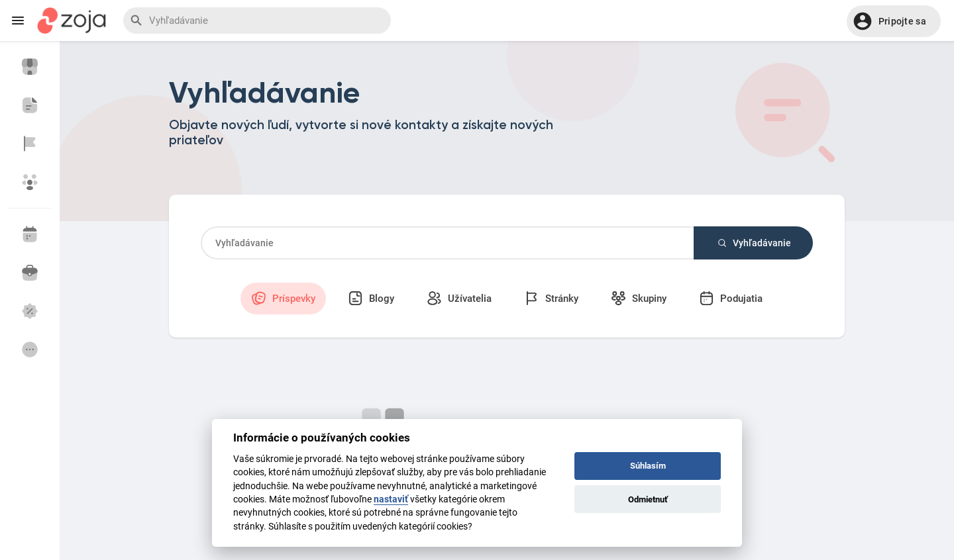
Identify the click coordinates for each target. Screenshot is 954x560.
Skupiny (639, 298)
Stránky (551, 298)
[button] (894, 21)
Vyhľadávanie (754, 243)
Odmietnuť (648, 499)
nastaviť (391, 499)
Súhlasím (648, 466)
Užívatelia (459, 298)
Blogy (371, 298)
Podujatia (731, 298)
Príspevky (283, 298)
